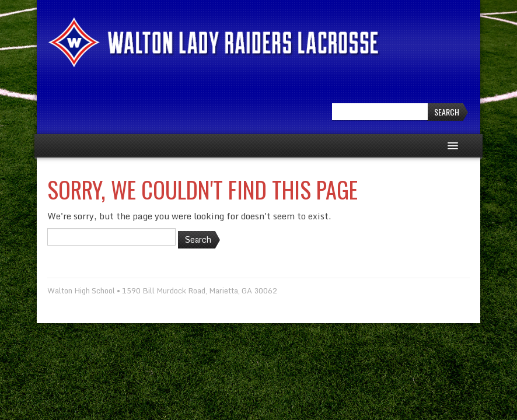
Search (447, 112)
